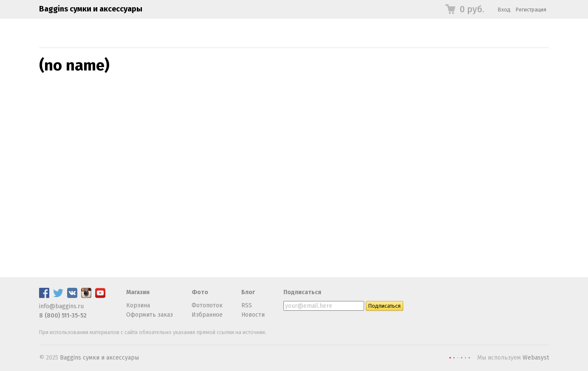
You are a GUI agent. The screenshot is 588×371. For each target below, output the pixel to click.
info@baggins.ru (61, 306)
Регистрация (531, 10)
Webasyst (536, 358)
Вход (504, 10)
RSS (247, 305)
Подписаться (302, 292)
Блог (248, 292)
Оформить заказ (150, 315)
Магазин (138, 292)
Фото (200, 292)
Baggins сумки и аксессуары (91, 9)
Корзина (138, 305)
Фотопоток (207, 305)
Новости (253, 315)
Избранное (207, 315)
